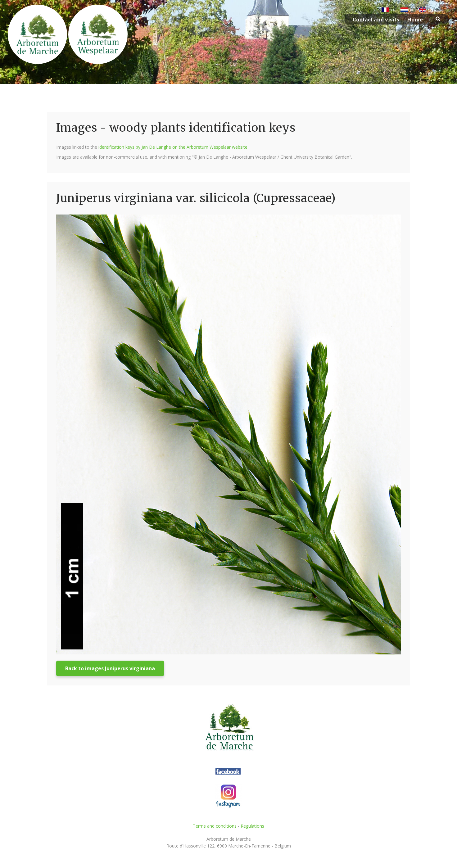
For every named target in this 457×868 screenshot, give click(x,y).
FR (393, 10)
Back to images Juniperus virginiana (110, 668)
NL (412, 10)
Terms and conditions (215, 826)
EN (431, 10)
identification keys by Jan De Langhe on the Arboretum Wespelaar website (173, 147)
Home (415, 20)
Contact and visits (376, 20)
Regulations (252, 826)
